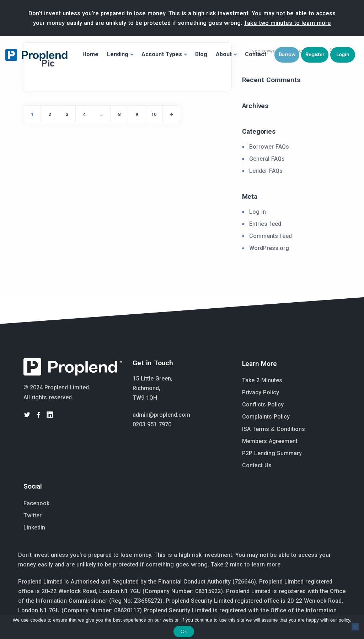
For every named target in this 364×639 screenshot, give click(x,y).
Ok (184, 631)
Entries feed (265, 224)
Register (315, 54)
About (224, 54)
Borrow (287, 54)
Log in (258, 212)
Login (343, 54)
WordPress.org (269, 248)
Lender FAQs (266, 171)
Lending (118, 54)
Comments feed (271, 236)
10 (154, 114)
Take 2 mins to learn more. (246, 565)
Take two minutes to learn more (287, 23)
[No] (355, 627)
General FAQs (267, 159)
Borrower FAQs (269, 147)
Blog (201, 54)
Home (90, 54)
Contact (256, 54)
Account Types (162, 54)
